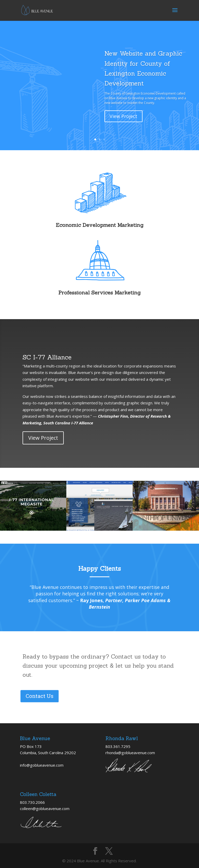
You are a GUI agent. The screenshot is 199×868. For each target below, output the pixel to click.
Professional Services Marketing (99, 292)
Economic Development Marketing (99, 225)
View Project (123, 124)
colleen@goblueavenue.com (45, 808)
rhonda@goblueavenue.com (130, 753)
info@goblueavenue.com (42, 765)
